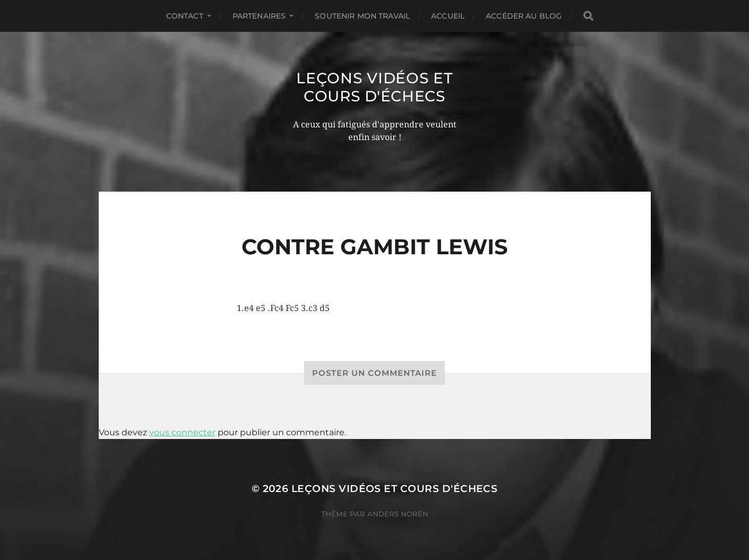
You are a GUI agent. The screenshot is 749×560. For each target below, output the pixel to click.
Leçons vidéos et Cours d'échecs (374, 87)
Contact (185, 16)
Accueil (448, 16)
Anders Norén (398, 514)
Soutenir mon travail (362, 16)
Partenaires (259, 16)
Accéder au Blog (524, 16)
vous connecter (182, 432)
